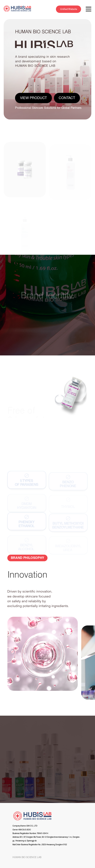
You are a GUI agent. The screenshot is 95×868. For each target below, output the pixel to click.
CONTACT (67, 98)
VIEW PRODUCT (34, 98)
